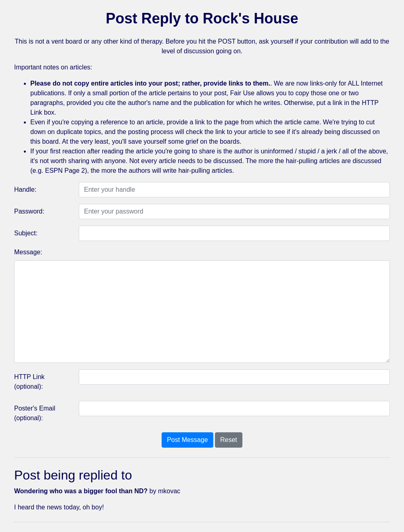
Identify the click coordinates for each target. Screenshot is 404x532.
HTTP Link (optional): (29, 382)
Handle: (25, 190)
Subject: (26, 233)
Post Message (187, 440)
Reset (229, 440)
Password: (29, 211)
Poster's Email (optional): (35, 413)
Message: (28, 252)
